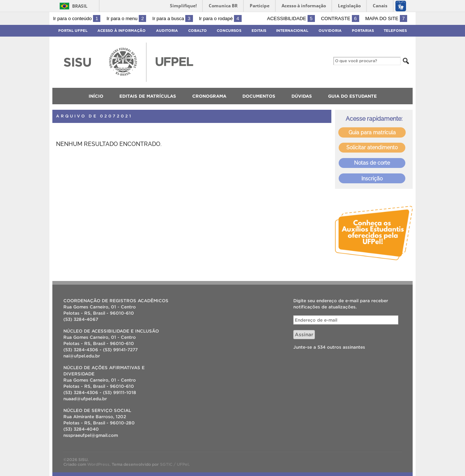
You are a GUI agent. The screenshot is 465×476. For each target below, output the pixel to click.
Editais (259, 31)
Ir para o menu (126, 18)
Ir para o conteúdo (77, 18)
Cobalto (198, 31)
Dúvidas (302, 96)
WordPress (98, 464)
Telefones (395, 31)
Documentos (259, 96)
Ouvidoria (330, 31)
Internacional (292, 31)
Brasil (80, 6)
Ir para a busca (173, 18)
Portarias (363, 31)
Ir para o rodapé (220, 18)
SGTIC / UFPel (174, 464)
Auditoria (167, 31)
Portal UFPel (73, 31)
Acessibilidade (291, 18)
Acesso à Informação (122, 31)
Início (96, 96)
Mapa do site (386, 18)
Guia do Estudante (352, 96)
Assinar (304, 335)
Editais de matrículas (148, 96)
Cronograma (209, 96)
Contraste (340, 18)
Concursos (229, 31)
